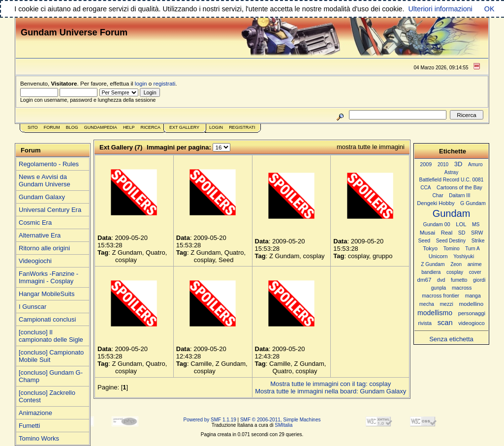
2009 (426, 164)
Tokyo (430, 248)
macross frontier (441, 296)
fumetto (459, 280)
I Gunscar (32, 307)
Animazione (35, 413)
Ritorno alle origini (44, 248)
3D (458, 164)
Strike (478, 241)
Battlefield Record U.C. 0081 (452, 180)
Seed (424, 240)
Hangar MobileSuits (47, 294)
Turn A (472, 249)
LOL (461, 224)
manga (473, 296)
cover (475, 272)
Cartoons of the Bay (459, 188)
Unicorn (438, 256)
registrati (165, 83)
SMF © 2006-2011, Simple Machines (281, 420)
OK (489, 9)
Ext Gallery (184, 127)
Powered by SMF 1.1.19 (210, 420)
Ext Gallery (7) (121, 147)
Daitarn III (459, 195)
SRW (477, 233)
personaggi (472, 313)
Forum (52, 127)
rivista (425, 323)
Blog (72, 127)
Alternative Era (40, 235)
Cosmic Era (35, 223)
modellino (471, 304)
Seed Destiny (451, 241)
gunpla (439, 288)
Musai (427, 232)
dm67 (425, 280)
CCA (425, 188)
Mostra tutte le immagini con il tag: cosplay (331, 384)
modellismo (435, 313)
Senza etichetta (451, 339)
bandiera (431, 272)
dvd (441, 280)
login (141, 83)
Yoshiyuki (464, 256)
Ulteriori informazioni (440, 9)
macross (462, 288)
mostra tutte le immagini (371, 147)
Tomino (452, 249)
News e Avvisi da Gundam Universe (45, 180)
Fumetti (29, 426)
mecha (427, 304)
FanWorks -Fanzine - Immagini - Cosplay (48, 277)
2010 (443, 164)
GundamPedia (101, 127)
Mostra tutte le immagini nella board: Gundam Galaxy (331, 391)
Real (447, 233)
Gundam (452, 213)
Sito (33, 127)
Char (438, 195)
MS (476, 224)
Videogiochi (35, 261)
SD (462, 233)
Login (216, 127)
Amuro (475, 164)
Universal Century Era (50, 210)
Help (129, 127)
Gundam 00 (437, 224)
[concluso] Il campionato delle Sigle (51, 336)
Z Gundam (433, 264)
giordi (479, 280)
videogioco (472, 323)
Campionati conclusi (47, 319)
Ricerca (150, 127)
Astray (451, 172)
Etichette (453, 151)
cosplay (455, 272)
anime (475, 264)
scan (445, 323)
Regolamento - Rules (49, 164)
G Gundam (473, 203)
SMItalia (283, 425)
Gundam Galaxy (42, 197)
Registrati (242, 127)
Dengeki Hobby (436, 203)
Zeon (456, 264)
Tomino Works (39, 438)
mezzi (446, 304)
